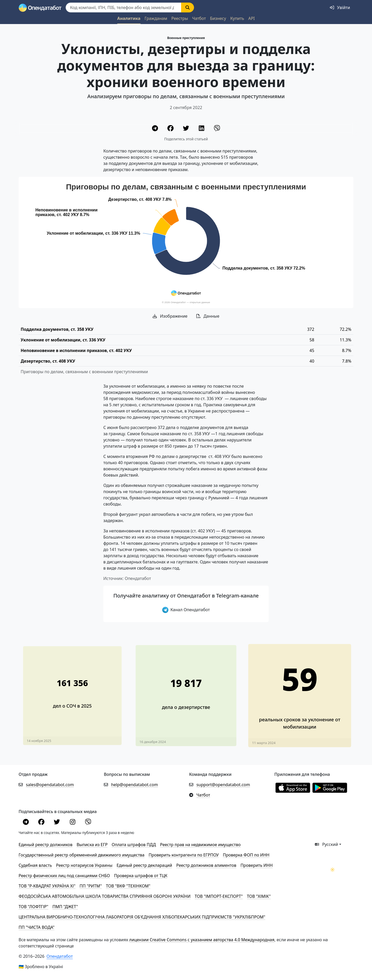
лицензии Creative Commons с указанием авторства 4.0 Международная (202, 940)
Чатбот (199, 18)
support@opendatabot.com (223, 785)
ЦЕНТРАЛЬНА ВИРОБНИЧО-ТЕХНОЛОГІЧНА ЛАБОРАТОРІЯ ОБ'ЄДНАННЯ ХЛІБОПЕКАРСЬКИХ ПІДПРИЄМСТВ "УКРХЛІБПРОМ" (142, 917)
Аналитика (129, 18)
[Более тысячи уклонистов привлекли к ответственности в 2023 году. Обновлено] (300, 691)
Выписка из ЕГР (92, 845)
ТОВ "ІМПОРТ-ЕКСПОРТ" (219, 896)
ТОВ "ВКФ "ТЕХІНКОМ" (128, 886)
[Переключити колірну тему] (332, 870)
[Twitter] (187, 129)
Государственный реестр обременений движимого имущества (82, 855)
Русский (327, 844)
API (251, 18)
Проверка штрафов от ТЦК (141, 876)
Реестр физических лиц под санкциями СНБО (64, 876)
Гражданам (156, 18)
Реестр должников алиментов (206, 865)
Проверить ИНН (257, 865)
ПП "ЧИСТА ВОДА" (37, 927)
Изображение (170, 316)
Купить (237, 18)
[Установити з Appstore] (293, 787)
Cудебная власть (35, 865)
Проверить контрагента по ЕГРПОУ (184, 855)
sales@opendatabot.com (50, 785)
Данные (208, 316)
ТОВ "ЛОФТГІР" (33, 907)
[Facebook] (171, 129)
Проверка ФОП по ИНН (246, 855)
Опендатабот (60, 956)
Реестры (180, 18)
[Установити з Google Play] (330, 787)
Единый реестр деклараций (144, 865)
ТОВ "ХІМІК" (259, 896)
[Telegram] (156, 129)
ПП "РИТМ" (91, 886)
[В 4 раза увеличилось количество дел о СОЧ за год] (72, 691)
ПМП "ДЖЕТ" (65, 907)
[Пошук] (123, 7)
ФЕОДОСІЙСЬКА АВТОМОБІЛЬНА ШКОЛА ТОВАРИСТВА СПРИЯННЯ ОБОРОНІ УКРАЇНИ (105, 896)
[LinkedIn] (202, 129)
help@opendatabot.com (134, 785)
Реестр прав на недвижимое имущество (200, 845)
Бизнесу (218, 18)
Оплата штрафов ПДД (134, 845)
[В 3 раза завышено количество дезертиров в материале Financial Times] (186, 691)
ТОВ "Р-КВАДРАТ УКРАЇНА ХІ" (47, 886)
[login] (340, 7)
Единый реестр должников (45, 845)
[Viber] (217, 129)
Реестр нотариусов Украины (84, 865)
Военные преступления (186, 38)
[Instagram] (73, 823)
